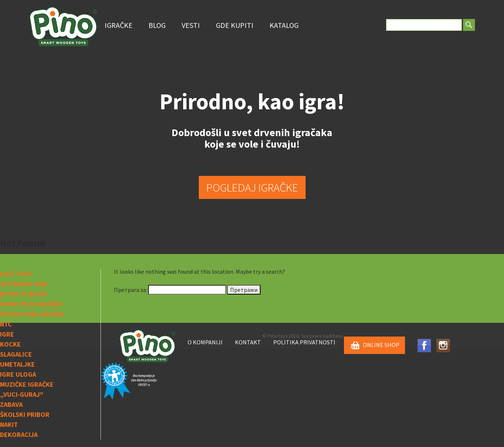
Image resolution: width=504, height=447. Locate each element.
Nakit (9, 425)
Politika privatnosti (304, 342)
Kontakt (248, 342)
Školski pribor (25, 414)
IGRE (7, 334)
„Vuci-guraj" (22, 394)
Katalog (284, 25)
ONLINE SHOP (374, 345)
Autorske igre (24, 284)
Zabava (11, 404)
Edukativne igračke (32, 314)
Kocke (10, 344)
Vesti (191, 25)
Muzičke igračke (27, 384)
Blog (157, 25)
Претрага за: (130, 290)
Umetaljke (17, 364)
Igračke (119, 25)
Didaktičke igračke (31, 304)
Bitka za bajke (24, 294)
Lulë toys (16, 274)
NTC (6, 324)
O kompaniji (205, 342)
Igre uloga (18, 374)
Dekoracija (19, 435)
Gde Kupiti (235, 25)
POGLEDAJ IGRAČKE (252, 187)
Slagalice (16, 354)
